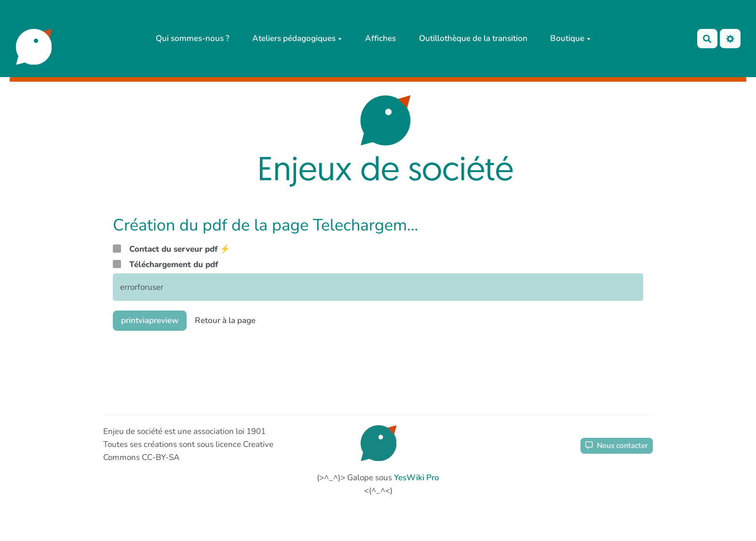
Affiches (380, 38)
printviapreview (150, 320)
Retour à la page (225, 320)
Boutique (570, 38)
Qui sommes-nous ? (193, 38)
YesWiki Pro (417, 478)
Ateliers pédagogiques (297, 38)
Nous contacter (617, 446)
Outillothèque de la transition (473, 38)
